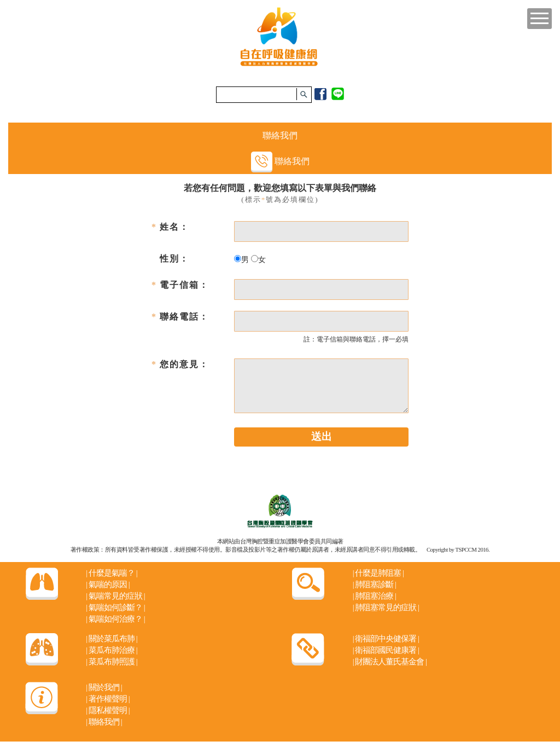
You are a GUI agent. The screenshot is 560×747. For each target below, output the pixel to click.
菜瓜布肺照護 (111, 662)
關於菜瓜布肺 (111, 639)
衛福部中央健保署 (386, 639)
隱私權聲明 (107, 710)
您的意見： (184, 364)
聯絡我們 (280, 135)
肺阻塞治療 (374, 596)
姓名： (174, 227)
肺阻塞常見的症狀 (386, 607)
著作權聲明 (107, 699)
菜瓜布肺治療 (111, 650)
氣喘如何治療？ (115, 619)
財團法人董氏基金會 (390, 662)
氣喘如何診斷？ (115, 607)
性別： (174, 259)
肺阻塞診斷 (374, 584)
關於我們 (104, 687)
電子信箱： (184, 285)
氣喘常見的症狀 (115, 596)
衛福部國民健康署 (386, 650)
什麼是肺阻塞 (378, 573)
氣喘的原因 (107, 584)
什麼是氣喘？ (111, 573)
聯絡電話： (184, 317)
